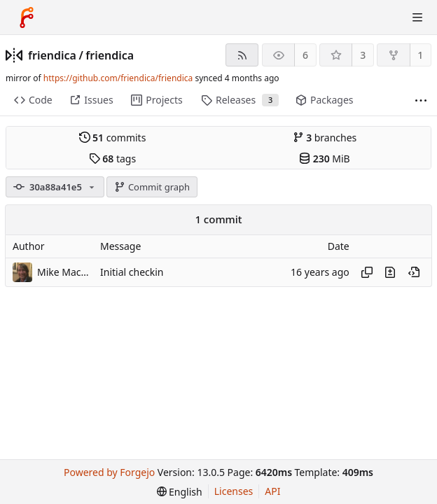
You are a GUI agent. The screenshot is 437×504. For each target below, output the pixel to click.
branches (325, 138)
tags (112, 159)
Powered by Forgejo (109, 472)
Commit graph (152, 187)
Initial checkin (132, 272)
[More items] (421, 100)
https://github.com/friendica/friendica (118, 78)
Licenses (234, 491)
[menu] (180, 492)
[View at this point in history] (414, 272)
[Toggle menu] (417, 17)
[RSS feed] (242, 55)
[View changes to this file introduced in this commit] (390, 272)
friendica (52, 55)
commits (113, 138)
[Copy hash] (367, 272)
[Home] (27, 17)
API (272, 491)
